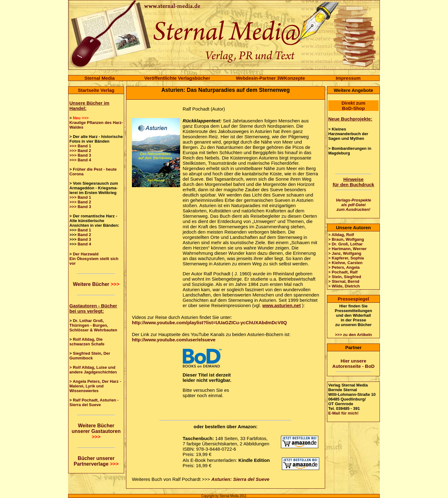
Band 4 (84, 244)
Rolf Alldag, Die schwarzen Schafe (87, 342)
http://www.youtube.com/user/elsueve (174, 340)
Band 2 (84, 235)
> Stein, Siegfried (345, 277)
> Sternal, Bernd (344, 281)
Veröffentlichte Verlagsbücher (177, 78)
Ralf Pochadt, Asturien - (96, 400)
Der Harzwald (86, 254)
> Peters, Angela (344, 267)
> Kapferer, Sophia (346, 258)
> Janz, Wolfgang (345, 253)
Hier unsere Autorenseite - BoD (353, 363)
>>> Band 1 (80, 146)
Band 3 (84, 239)
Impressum (348, 78)
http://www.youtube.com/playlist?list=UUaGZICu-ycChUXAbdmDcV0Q (209, 323)
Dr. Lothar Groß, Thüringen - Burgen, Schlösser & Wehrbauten (93, 325)
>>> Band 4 (80, 160)
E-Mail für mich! (343, 413)
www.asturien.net (282, 305)
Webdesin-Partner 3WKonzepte (270, 78)
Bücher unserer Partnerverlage (96, 461)
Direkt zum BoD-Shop (354, 106)
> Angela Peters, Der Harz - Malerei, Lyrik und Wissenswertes (95, 386)
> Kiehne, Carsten (345, 263)
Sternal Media (100, 78)
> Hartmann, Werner (348, 249)
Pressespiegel (354, 299)
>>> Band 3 (80, 155)
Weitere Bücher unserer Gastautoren (96, 431)
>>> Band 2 (80, 151)
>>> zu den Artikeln (353, 335)
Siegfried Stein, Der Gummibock (90, 356)
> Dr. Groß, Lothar (345, 244)
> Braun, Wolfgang (346, 239)
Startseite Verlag (96, 90)
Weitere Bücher (96, 284)
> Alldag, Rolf (341, 235)
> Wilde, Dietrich (344, 286)
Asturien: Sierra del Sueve (240, 479)
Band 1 (84, 230)
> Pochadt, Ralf (343, 272)
